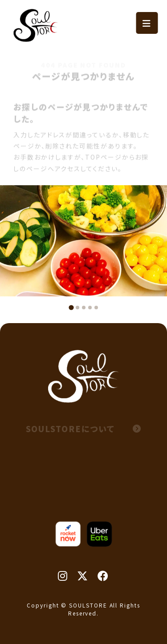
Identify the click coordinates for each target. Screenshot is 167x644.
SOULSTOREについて (84, 429)
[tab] (71, 307)
